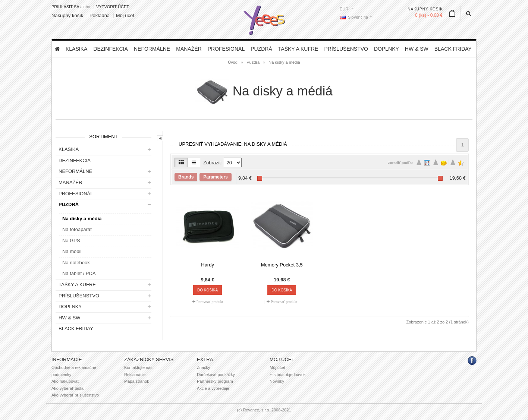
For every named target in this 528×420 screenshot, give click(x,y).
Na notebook (76, 263)
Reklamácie (135, 375)
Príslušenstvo (346, 49)
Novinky (277, 381)
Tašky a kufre (298, 49)
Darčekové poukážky (216, 375)
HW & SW (417, 49)
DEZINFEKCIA (111, 49)
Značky (203, 367)
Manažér (189, 49)
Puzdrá (261, 49)
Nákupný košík (67, 15)
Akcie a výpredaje (213, 388)
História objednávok (288, 375)
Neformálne (152, 49)
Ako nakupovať (65, 381)
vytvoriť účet (112, 7)
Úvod (233, 62)
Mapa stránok (137, 381)
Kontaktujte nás (138, 367)
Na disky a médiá (284, 62)
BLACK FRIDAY (453, 49)
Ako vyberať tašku (68, 388)
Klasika (76, 49)
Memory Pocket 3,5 (282, 265)
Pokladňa (100, 15)
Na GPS (71, 241)
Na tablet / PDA (79, 273)
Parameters (215, 177)
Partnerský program (215, 381)
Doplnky (386, 49)
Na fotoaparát (77, 229)
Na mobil (72, 251)
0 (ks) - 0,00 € (429, 15)
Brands (186, 177)
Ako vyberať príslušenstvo (75, 395)
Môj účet (125, 15)
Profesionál (226, 49)
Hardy (208, 265)
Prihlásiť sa (65, 7)
